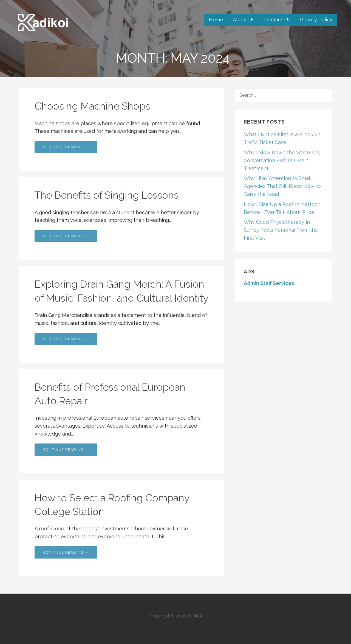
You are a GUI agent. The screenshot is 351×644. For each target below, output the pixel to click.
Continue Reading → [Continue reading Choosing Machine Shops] (66, 147)
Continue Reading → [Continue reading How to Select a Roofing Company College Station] (66, 552)
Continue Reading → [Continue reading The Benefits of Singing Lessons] (66, 236)
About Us (244, 20)
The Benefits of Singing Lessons (107, 195)
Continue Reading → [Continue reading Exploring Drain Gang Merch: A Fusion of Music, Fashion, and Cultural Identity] (66, 339)
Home (216, 20)
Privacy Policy (316, 20)
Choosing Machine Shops (92, 106)
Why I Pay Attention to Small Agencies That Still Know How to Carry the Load (282, 186)
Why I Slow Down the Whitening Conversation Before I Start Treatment (282, 160)
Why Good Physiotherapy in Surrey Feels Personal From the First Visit (281, 230)
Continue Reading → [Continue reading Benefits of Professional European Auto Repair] (66, 450)
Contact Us (277, 20)
